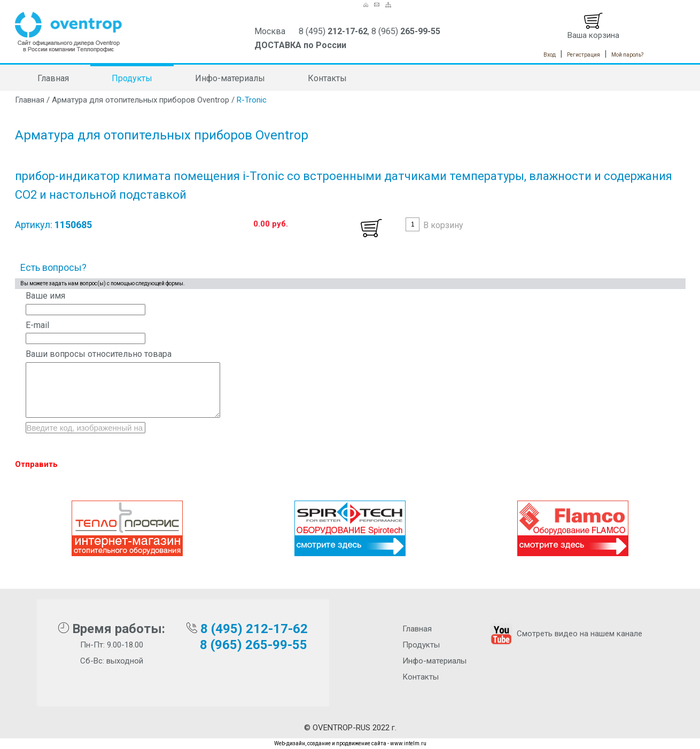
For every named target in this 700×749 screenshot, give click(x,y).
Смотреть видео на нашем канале (565, 634)
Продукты (132, 78)
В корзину (443, 225)
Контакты (327, 78)
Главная (53, 78)
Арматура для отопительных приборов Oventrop (141, 100)
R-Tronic (252, 100)
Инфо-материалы (230, 78)
